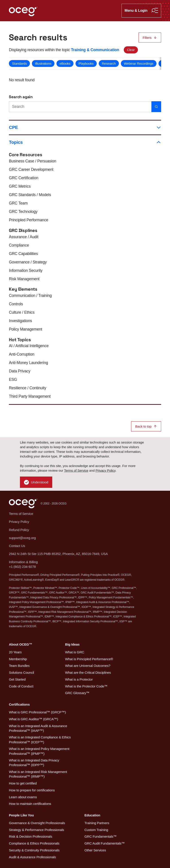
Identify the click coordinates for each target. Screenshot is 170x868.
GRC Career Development (31, 169)
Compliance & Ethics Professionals (34, 843)
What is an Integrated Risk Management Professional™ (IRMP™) (38, 774)
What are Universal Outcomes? (88, 666)
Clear (131, 50)
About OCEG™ (20, 644)
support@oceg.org (22, 538)
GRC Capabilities (23, 254)
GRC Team (18, 203)
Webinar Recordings (139, 63)
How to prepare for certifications (32, 790)
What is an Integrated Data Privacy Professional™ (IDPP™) (34, 763)
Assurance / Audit (24, 237)
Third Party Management (30, 396)
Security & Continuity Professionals (34, 850)
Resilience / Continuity (28, 388)
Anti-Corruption (22, 354)
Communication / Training (30, 296)
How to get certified (23, 783)
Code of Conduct (21, 686)
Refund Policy (19, 530)
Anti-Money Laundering (28, 363)
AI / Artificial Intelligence (29, 346)
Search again (21, 97)
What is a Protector (79, 679)
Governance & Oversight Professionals (37, 823)
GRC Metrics (20, 186)
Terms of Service (76, 470)
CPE (85, 127)
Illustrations (43, 63)
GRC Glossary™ (77, 693)
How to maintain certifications (30, 804)
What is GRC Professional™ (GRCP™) (37, 712)
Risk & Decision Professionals (30, 836)
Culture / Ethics (22, 312)
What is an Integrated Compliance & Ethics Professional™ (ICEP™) (40, 740)
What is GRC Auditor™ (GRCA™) (33, 719)
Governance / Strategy (28, 262)
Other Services (95, 850)
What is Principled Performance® (89, 659)
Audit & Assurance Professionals (32, 857)
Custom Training (96, 830)
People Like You (21, 815)
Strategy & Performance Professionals (36, 830)
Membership (18, 659)
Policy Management (25, 329)
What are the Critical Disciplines (88, 672)
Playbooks (86, 63)
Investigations (20, 321)
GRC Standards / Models (30, 195)
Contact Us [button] (17, 546)
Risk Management (24, 279)
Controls (16, 304)
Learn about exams (23, 797)
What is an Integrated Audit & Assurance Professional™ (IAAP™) (38, 728)
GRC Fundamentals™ (100, 836)
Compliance (19, 245)
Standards (19, 63)
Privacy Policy (105, 470)
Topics (85, 142)
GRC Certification (24, 178)
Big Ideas (72, 644)
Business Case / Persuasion (33, 161)
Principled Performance (28, 220)
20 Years (15, 652)
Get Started (17, 679)
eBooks (65, 63)
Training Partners (97, 823)
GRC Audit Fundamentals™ (104, 843)
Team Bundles (19, 666)
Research (109, 63)
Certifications (19, 704)
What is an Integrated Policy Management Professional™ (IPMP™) (39, 751)
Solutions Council (21, 672)
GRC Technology (23, 212)
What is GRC (75, 652)
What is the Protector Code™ (86, 686)
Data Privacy (20, 371)
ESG (13, 380)
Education (92, 815)
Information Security (26, 271)
